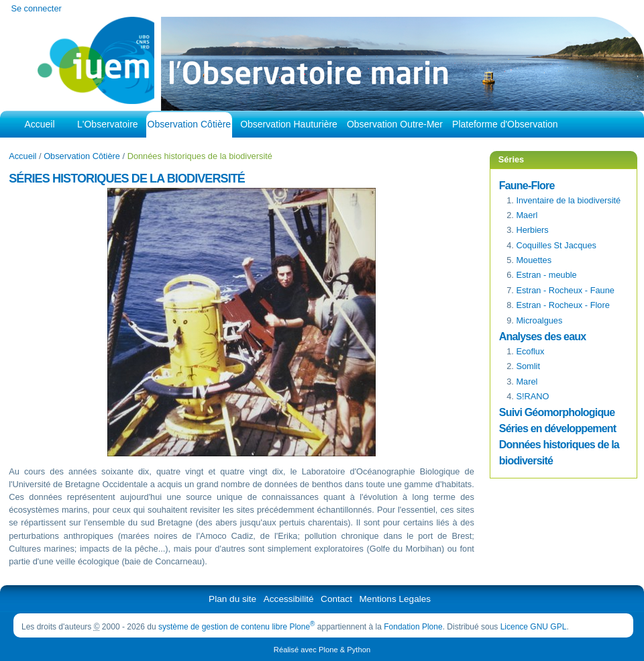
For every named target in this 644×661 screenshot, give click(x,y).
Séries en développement (558, 428)
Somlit (528, 366)
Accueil (39, 124)
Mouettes (534, 260)
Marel (527, 382)
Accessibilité (289, 599)
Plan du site (232, 599)
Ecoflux (530, 351)
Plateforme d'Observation (505, 124)
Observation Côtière (190, 124)
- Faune (565, 290)
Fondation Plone (413, 627)
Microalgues (539, 320)
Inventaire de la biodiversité (568, 200)
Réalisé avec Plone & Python (322, 650)
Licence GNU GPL (534, 627)
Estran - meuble (546, 275)
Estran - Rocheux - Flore (562, 305)
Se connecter (36, 8)
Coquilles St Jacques (556, 245)
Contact (336, 599)
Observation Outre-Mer (395, 124)
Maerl (527, 215)
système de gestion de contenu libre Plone (237, 627)
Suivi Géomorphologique (557, 412)
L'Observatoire (108, 124)
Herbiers (532, 230)
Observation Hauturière (289, 124)
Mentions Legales (395, 599)
